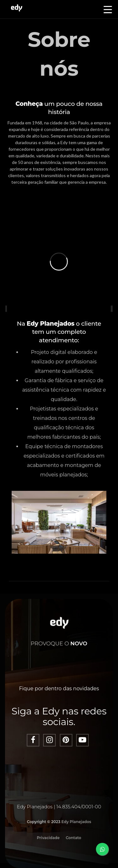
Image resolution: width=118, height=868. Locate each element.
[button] (108, 10)
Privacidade (48, 838)
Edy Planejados (76, 822)
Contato (73, 838)
